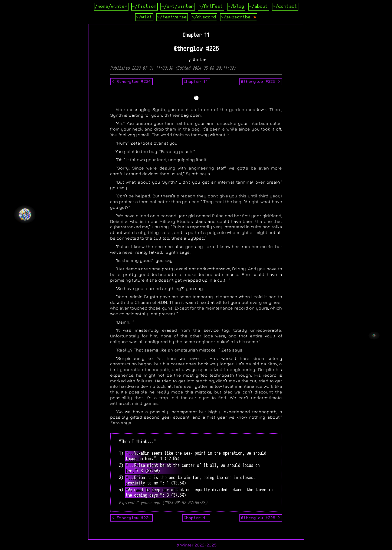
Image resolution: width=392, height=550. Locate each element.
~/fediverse (172, 17)
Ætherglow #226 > (261, 82)
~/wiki (144, 17)
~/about (259, 6)
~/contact (285, 6)
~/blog (236, 6)
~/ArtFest (211, 6)
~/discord (204, 17)
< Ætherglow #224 (131, 82)
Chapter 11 (196, 82)
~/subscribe (239, 17)
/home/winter (111, 6)
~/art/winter (178, 6)
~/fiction (144, 6)
